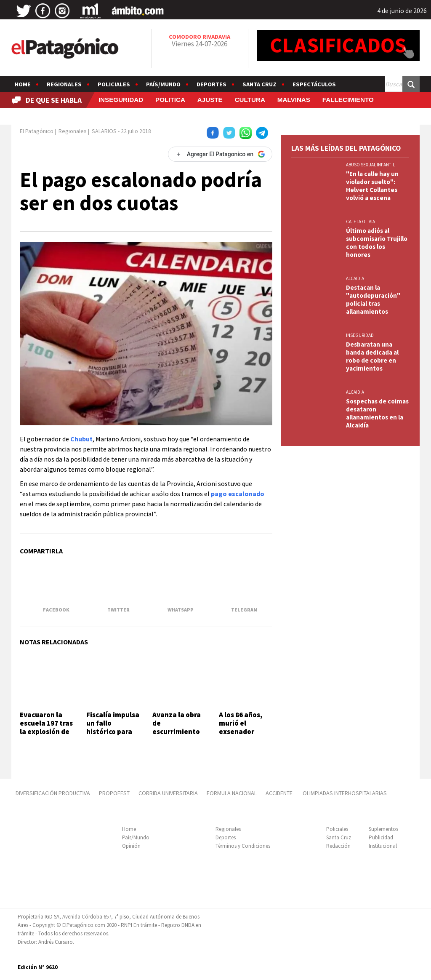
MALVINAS (294, 100)
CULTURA (250, 100)
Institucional (383, 846)
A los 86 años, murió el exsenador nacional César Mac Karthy (243, 732)
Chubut (81, 439)
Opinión (131, 846)
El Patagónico (37, 131)
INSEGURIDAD (121, 100)
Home (23, 84)
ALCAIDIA (355, 278)
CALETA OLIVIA (360, 222)
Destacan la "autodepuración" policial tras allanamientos (373, 299)
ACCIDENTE (280, 793)
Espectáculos (314, 84)
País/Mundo (163, 84)
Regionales (64, 84)
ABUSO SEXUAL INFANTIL (370, 165)
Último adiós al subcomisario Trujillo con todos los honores (377, 243)
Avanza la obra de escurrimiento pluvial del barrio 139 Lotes (179, 732)
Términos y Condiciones (243, 846)
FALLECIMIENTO (348, 100)
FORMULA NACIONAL (232, 793)
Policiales (114, 84)
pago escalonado (238, 494)
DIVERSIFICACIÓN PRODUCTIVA (53, 793)
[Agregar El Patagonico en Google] (220, 154)
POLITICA (170, 100)
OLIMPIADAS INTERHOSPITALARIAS (345, 793)
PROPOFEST (114, 793)
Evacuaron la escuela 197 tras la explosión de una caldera (46, 728)
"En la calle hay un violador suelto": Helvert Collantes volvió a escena (372, 186)
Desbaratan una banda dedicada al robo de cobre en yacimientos (372, 356)
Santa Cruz (259, 84)
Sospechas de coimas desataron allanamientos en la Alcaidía (377, 413)
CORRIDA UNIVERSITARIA (168, 793)
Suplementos (383, 829)
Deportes (212, 84)
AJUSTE (210, 100)
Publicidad (381, 837)
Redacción (338, 846)
